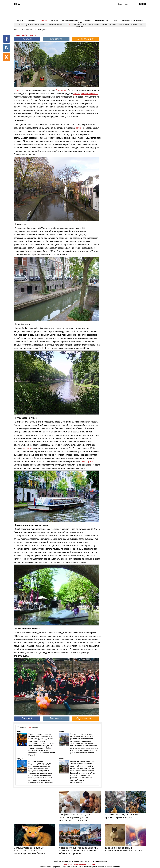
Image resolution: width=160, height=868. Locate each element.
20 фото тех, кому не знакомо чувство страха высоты (122, 816)
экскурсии (27, 448)
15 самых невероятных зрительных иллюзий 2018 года (123, 849)
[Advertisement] (124, 50)
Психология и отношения (65, 20)
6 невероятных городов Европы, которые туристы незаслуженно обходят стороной (79, 850)
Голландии (61, 90)
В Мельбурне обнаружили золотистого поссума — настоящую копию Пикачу (29, 850)
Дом (80, 22)
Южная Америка (109, 25)
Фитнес (87, 20)
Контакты (92, 865)
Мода (20, 20)
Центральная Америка (35, 25)
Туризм (43, 20)
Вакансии (68, 865)
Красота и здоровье (132, 20)
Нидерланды (27, 30)
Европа (68, 25)
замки (79, 128)
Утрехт (18, 90)
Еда (115, 20)
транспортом (87, 461)
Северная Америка (91, 25)
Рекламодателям (80, 865)
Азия (21, 25)
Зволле (62, 759)
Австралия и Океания (128, 25)
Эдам (61, 731)
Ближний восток (55, 25)
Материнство (102, 20)
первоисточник (113, 867)
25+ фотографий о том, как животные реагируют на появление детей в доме (75, 817)
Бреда (20, 759)
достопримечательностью (86, 94)
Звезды (31, 20)
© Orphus (103, 861)
